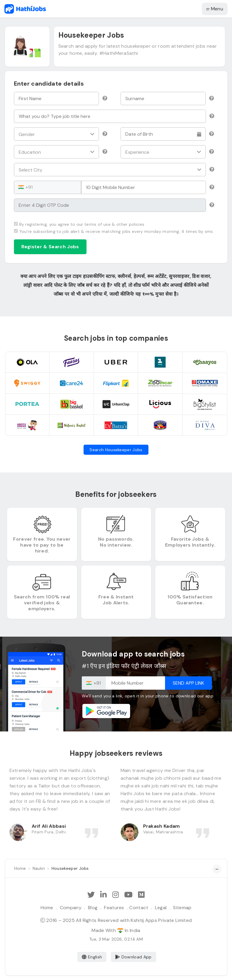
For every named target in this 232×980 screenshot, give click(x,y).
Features (114, 908)
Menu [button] (215, 9)
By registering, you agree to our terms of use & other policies (79, 224)
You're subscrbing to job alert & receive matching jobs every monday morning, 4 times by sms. (114, 231)
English (92, 957)
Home (47, 908)
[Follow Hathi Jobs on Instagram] (116, 895)
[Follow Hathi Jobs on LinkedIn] (103, 895)
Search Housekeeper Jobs (116, 450)
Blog (93, 908)
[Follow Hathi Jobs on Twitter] (91, 895)
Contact (139, 908)
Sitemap (182, 908)
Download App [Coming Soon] (133, 957)
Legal (161, 908)
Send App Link (188, 683)
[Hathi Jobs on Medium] (141, 895)
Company (71, 908)
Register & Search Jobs (50, 247)
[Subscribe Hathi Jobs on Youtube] (128, 895)
